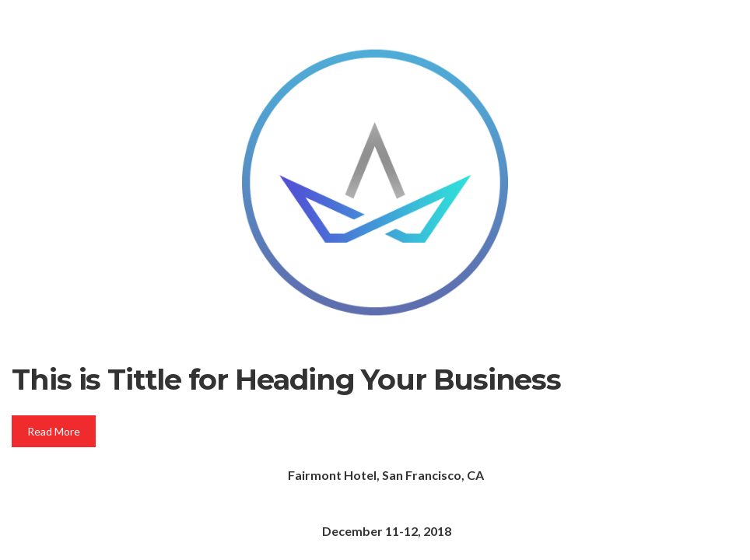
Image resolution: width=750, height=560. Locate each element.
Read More (54, 431)
